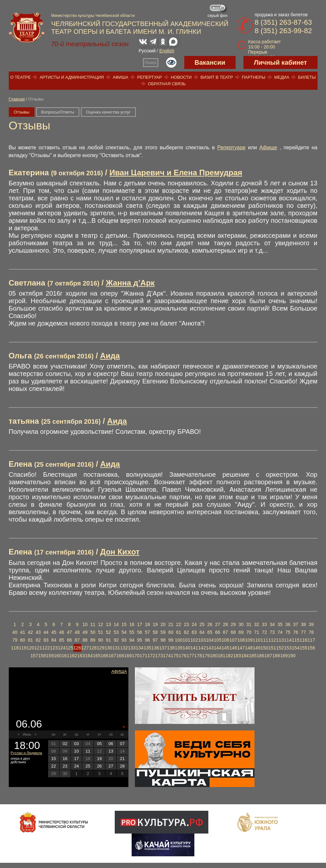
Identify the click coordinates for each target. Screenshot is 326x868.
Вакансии (210, 62)
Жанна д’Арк (130, 283)
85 (62, 640)
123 (54, 648)
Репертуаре (231, 147)
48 (77, 632)
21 (171, 624)
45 (54, 632)
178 (198, 656)
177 (190, 656)
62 (187, 632)
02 (65, 744)
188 (276, 656)
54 (124, 632)
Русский (147, 51)
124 (62, 648)
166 (104, 656)
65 (210, 632)
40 (15, 632)
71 (257, 632)
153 (288, 648)
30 (241, 624)
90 (101, 640)
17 (140, 624)
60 (171, 632)
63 (194, 632)
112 (272, 640)
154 (296, 648)
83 (46, 640)
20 (163, 624)
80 (23, 640)
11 (93, 624)
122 (46, 648)
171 (143, 656)
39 (311, 624)
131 (116, 648)
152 (280, 648)
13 (109, 624)
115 (296, 640)
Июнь (27, 734)
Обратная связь (167, 84)
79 (15, 640)
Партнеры (254, 77)
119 (23, 648)
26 (210, 624)
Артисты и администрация (72, 77)
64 (202, 632)
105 (218, 640)
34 (272, 624)
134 (140, 648)
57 (148, 632)
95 (140, 640)
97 (155, 640)
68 (233, 632)
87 (77, 640)
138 (171, 648)
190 (292, 656)
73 (272, 632)
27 (218, 624)
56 (140, 632)
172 (151, 656)
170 (136, 656)
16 (132, 624)
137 (163, 648)
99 (171, 640)
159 (50, 656)
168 (120, 656)
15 (124, 624)
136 (155, 648)
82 (38, 640)
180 (214, 656)
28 (226, 624)
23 (187, 624)
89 (93, 640)
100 (179, 640)
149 (257, 648)
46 (62, 632)
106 (225, 640)
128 (93, 648)
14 (116, 624)
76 (296, 632)
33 (265, 624)
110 (257, 640)
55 (132, 632)
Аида (110, 356)
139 (179, 648)
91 (109, 640)
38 (304, 624)
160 (58, 656)
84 (54, 640)
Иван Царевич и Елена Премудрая (176, 173)
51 (101, 632)
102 (194, 640)
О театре (20, 77)
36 (288, 624)
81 (31, 640)
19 (155, 624)
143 (210, 648)
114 (288, 640)
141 (194, 648)
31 (249, 624)
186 (261, 656)
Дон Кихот (120, 552)
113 (280, 640)
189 (284, 656)
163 (81, 656)
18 (148, 624)
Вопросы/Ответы (58, 112)
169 (128, 656)
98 (163, 640)
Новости (181, 77)
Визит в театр (217, 77)
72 (265, 632)
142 (202, 648)
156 (311, 648)
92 (116, 640)
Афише (268, 147)
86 (70, 640)
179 (206, 656)
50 (93, 632)
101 (186, 640)
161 (65, 656)
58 (155, 632)
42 (31, 632)
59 (163, 632)
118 (15, 648)
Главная (17, 99)
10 (85, 624)
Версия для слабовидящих (171, 62)
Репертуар (150, 77)
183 (237, 656)
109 (249, 640)
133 (132, 648)
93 (124, 640)
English (167, 51)
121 (38, 648)
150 (264, 648)
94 (132, 640)
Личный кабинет (280, 62)
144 (218, 648)
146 (233, 648)
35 (280, 624)
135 (147, 648)
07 (122, 744)
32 (257, 624)
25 (202, 624)
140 (186, 648)
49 (85, 632)
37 (296, 624)
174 (167, 656)
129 (101, 648)
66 (218, 632)
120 (30, 648)
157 (34, 656)
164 (89, 656)
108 (241, 640)
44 (46, 632)
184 (245, 656)
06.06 (29, 724)
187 (268, 656)
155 (303, 648)
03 (76, 744)
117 (311, 640)
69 (241, 632)
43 (38, 632)
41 (23, 632)
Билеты (307, 77)
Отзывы (22, 112)
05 (99, 744)
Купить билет (195, 697)
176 (183, 656)
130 (108, 648)
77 (304, 632)
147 (241, 648)
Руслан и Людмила (26, 753)
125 (69, 648)
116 (303, 640)
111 (264, 640)
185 (253, 656)
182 (229, 656)
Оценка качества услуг (108, 112)
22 (179, 624)
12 (101, 624)
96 (148, 640)
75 (288, 632)
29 (233, 624)
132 (124, 648)
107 (233, 640)
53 (116, 632)
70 (249, 632)
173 (159, 656)
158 (42, 656)
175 (175, 656)
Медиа (281, 77)
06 (111, 744)
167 (112, 656)
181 (222, 656)
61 (179, 632)
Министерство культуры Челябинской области (93, 16)
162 (73, 656)
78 (311, 632)
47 (70, 632)
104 (210, 640)
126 (77, 648)
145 (225, 648)
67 (226, 632)
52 (109, 632)
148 (249, 648)
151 (272, 648)
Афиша (121, 77)
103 (202, 640)
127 (85, 648)
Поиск (150, 63)
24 (194, 624)
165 (97, 656)
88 (85, 640)
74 (280, 632)
